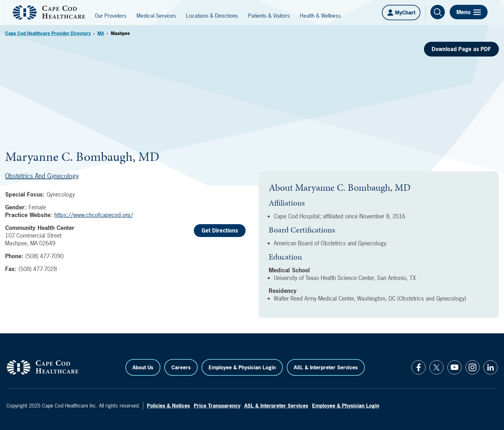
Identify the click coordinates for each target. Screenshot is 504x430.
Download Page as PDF (461, 49)
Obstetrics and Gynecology (42, 176)
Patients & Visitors (269, 16)
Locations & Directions (212, 16)
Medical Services (156, 16)
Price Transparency (217, 406)
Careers (181, 367)
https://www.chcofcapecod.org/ (94, 215)
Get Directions (220, 230)
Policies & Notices (168, 406)
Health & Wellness (320, 16)
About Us (143, 367)
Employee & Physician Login (242, 367)
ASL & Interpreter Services (326, 367)
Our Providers (111, 16)
